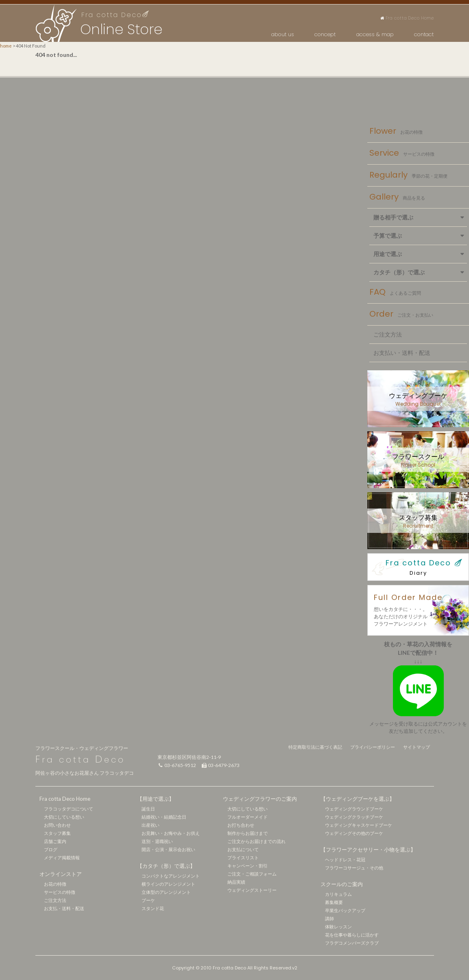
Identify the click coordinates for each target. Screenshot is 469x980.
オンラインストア (61, 874)
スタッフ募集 (57, 833)
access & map (375, 34)
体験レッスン (338, 927)
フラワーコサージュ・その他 (354, 868)
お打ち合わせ (241, 825)
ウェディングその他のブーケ (354, 833)
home (6, 46)
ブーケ (148, 900)
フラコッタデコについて (69, 809)
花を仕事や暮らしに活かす (352, 935)
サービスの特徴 (60, 892)
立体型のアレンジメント (166, 892)
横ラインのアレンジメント (168, 884)
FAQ (395, 293)
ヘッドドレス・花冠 (345, 859)
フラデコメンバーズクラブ (352, 943)
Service (402, 154)
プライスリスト (243, 857)
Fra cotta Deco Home (407, 18)
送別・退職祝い (157, 841)
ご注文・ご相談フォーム (252, 874)
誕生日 (148, 809)
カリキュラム (338, 894)
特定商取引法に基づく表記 (315, 747)
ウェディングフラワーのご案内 (260, 799)
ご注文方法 (388, 334)
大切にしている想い (64, 817)
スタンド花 (153, 908)
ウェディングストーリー (252, 890)
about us (283, 34)
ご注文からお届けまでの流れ (256, 841)
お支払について (243, 849)
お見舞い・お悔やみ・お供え (171, 833)
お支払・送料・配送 (64, 908)
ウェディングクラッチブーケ (354, 817)
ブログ (51, 849)
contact (424, 34)
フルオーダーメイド (248, 817)
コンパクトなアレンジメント (171, 876)
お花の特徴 (55, 884)
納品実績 (236, 882)
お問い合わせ (57, 825)
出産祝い (151, 825)
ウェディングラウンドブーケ (354, 809)
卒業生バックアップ (345, 910)
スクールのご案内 (342, 884)
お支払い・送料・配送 (402, 353)
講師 (329, 918)
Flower (396, 132)
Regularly (408, 176)
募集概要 (334, 902)
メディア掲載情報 (62, 857)
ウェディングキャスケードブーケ (359, 825)
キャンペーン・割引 (248, 866)
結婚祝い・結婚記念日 (164, 817)
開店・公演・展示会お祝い (168, 849)
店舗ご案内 (55, 841)
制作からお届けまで (248, 833)
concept (325, 34)
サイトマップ (417, 747)
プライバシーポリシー (373, 747)
